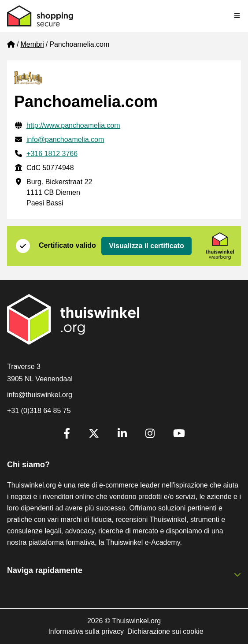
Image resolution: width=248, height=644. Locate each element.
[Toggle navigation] (237, 16)
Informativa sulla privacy (86, 631)
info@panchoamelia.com (65, 140)
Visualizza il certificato (146, 246)
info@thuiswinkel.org (40, 395)
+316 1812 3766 (52, 154)
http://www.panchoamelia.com (73, 125)
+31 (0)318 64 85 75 (39, 411)
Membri (32, 44)
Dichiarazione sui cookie (165, 631)
